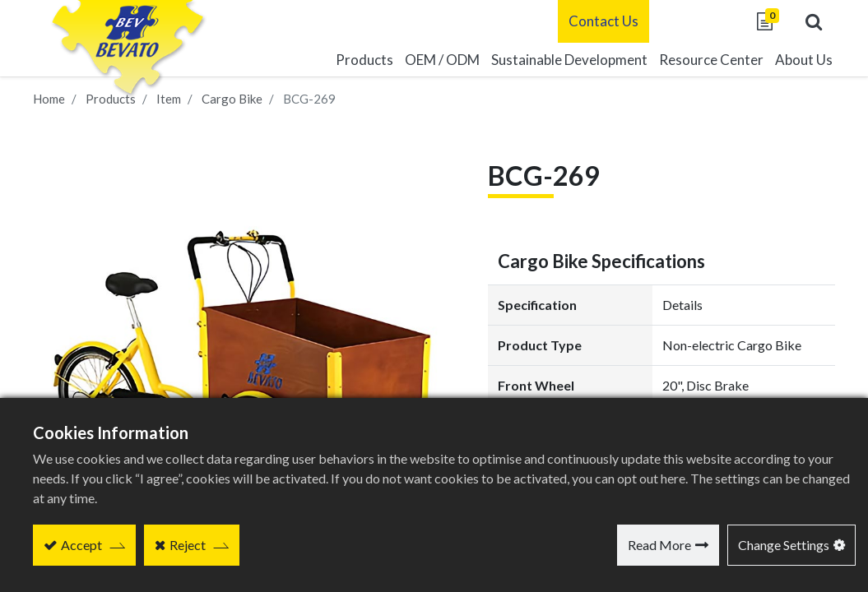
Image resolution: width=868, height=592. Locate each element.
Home (49, 99)
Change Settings (784, 545)
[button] (810, 21)
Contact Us (600, 21)
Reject (188, 545)
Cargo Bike (232, 99)
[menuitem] (566, 60)
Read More (659, 545)
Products (111, 99)
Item (169, 99)
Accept (81, 545)
